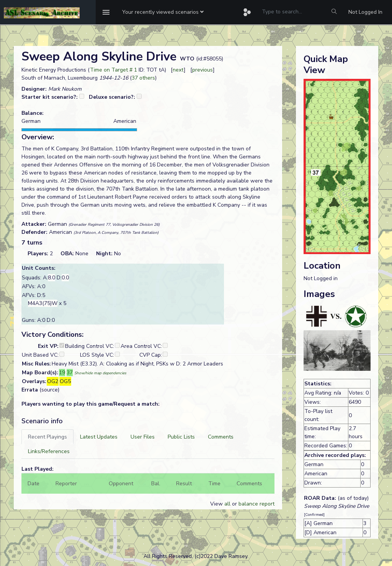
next (178, 70)
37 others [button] (143, 78)
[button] (163, 12)
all (227, 504)
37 (70, 373)
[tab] (47, 437)
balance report (256, 504)
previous (203, 70)
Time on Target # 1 (114, 70)
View (217, 504)
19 (62, 373)
